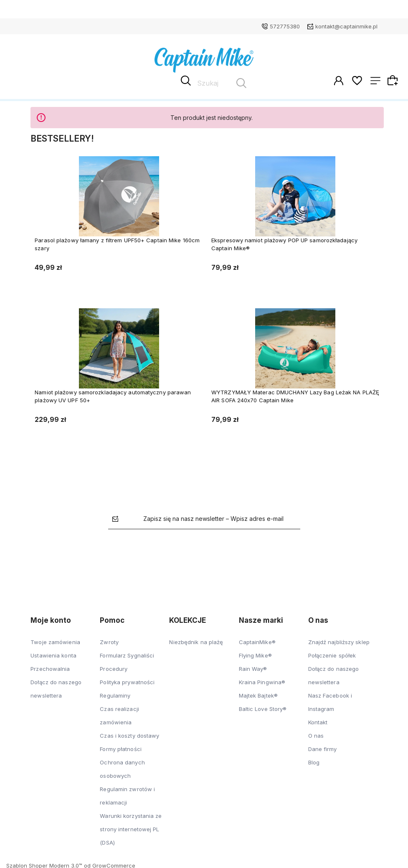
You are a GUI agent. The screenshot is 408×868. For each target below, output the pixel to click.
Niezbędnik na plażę (196, 641)
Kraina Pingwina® (262, 681)
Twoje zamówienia (55, 641)
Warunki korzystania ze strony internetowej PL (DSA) (131, 828)
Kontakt (318, 721)
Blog (314, 761)
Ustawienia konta (53, 654)
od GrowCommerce (110, 864)
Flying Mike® (255, 654)
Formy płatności (121, 748)
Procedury (114, 667)
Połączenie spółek (332, 654)
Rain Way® (253, 667)
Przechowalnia (50, 667)
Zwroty (109, 641)
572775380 (285, 26)
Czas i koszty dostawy (129, 734)
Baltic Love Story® (263, 708)
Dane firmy (323, 748)
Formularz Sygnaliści (127, 654)
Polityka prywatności (127, 681)
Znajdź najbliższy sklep (339, 641)
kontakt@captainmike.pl (346, 26)
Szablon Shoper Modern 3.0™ (44, 864)
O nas (316, 734)
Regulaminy (115, 694)
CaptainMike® (257, 641)
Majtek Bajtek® (258, 694)
